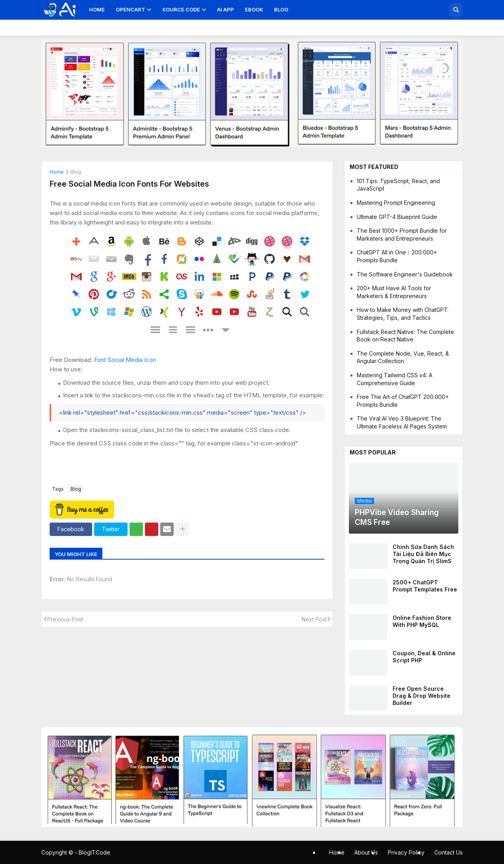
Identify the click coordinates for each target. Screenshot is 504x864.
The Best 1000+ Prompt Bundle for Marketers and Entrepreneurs (402, 235)
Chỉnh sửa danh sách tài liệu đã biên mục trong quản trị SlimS (423, 554)
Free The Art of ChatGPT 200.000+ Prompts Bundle (403, 401)
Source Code (181, 9)
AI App (225, 9)
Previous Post (65, 619)
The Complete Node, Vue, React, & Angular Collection (403, 357)
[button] (456, 10)
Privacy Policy (406, 852)
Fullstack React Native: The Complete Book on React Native (405, 336)
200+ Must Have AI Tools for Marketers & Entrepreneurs (394, 292)
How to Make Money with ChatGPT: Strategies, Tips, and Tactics (403, 314)
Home (97, 9)
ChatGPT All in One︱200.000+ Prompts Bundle (397, 256)
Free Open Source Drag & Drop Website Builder (422, 696)
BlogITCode (94, 852)
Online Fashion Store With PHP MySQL (422, 621)
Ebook (254, 9)
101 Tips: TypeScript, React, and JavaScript (398, 185)
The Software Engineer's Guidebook (405, 274)
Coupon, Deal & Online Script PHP (424, 657)
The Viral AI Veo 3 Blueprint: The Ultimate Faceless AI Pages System (402, 422)
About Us (366, 852)
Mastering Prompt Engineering (396, 203)
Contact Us (448, 852)
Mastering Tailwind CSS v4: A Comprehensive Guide (395, 379)
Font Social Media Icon (125, 360)
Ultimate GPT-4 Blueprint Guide (397, 217)
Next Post (314, 619)
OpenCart (131, 9)
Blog (281, 9)
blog (76, 172)
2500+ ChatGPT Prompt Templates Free (425, 586)
